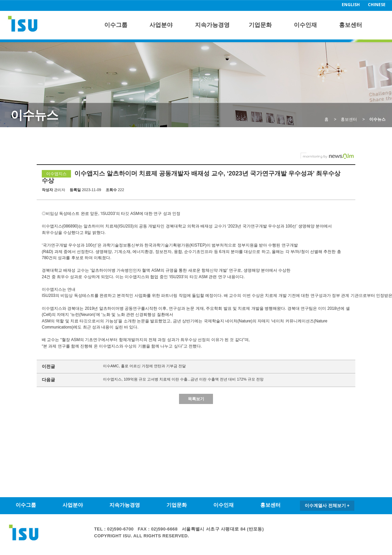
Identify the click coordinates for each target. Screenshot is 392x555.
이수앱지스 (56, 174)
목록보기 (196, 399)
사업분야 (161, 25)
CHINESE (377, 5)
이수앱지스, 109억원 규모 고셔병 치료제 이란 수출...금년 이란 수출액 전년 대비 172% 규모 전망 (183, 379)
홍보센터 (351, 25)
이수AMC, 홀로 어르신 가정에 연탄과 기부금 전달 (144, 366)
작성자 (47, 190)
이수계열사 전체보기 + (327, 506)
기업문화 (260, 25)
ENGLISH (351, 5)
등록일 (75, 190)
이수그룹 (116, 25)
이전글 (48, 366)
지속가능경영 (212, 25)
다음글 (48, 380)
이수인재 (305, 25)
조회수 (111, 190)
